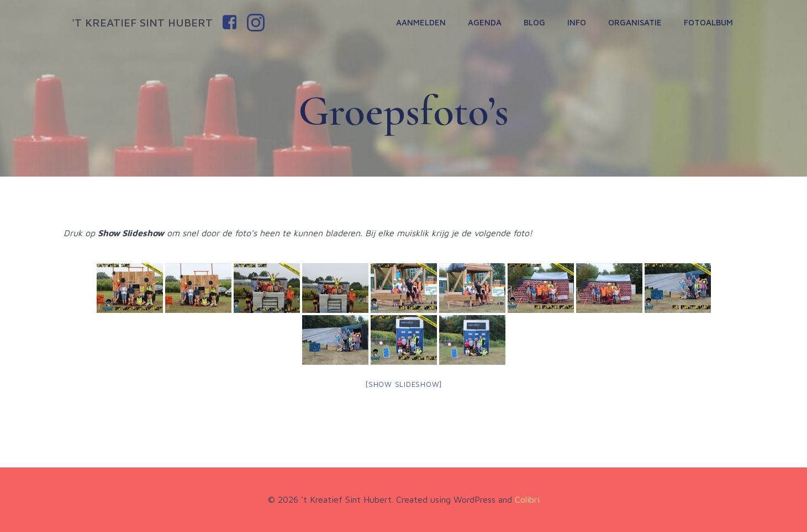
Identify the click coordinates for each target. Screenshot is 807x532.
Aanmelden (421, 22)
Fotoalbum (708, 22)
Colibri (527, 499)
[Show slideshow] (403, 384)
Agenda (485, 22)
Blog (534, 22)
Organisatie (635, 22)
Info (577, 22)
